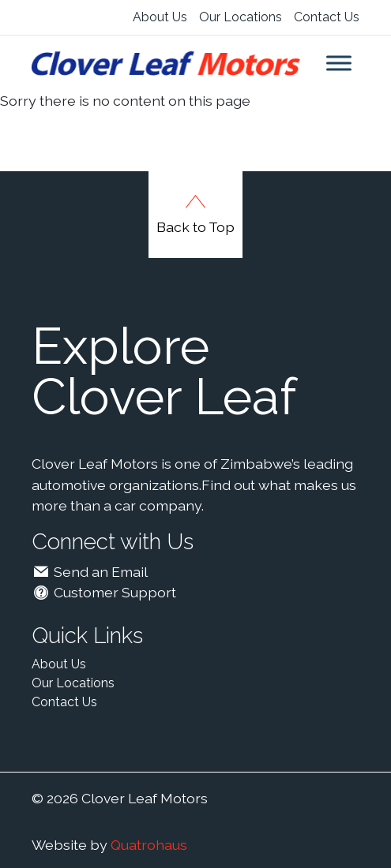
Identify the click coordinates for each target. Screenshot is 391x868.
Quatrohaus (149, 845)
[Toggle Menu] (339, 63)
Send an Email (90, 572)
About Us (160, 17)
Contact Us (327, 17)
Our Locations (241, 17)
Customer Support (104, 592)
